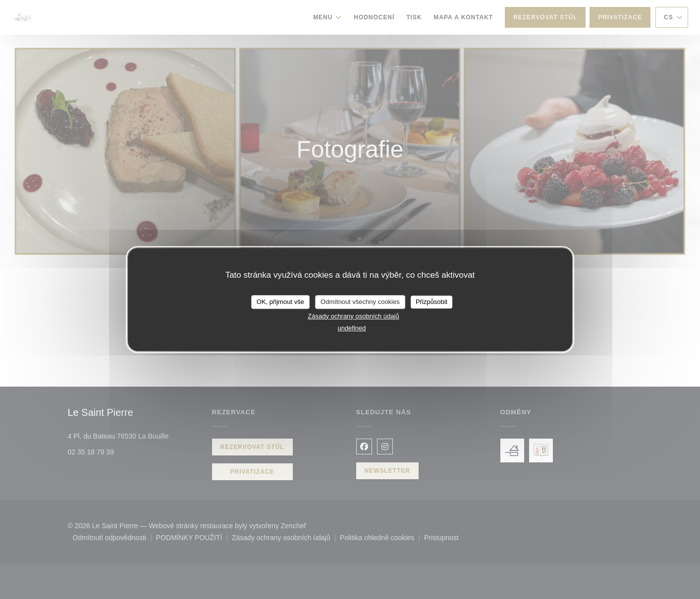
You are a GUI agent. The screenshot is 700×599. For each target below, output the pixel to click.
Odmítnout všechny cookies (360, 302)
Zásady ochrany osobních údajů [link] (353, 316)
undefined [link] (351, 328)
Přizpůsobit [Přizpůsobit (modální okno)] (431, 302)
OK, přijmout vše (280, 302)
